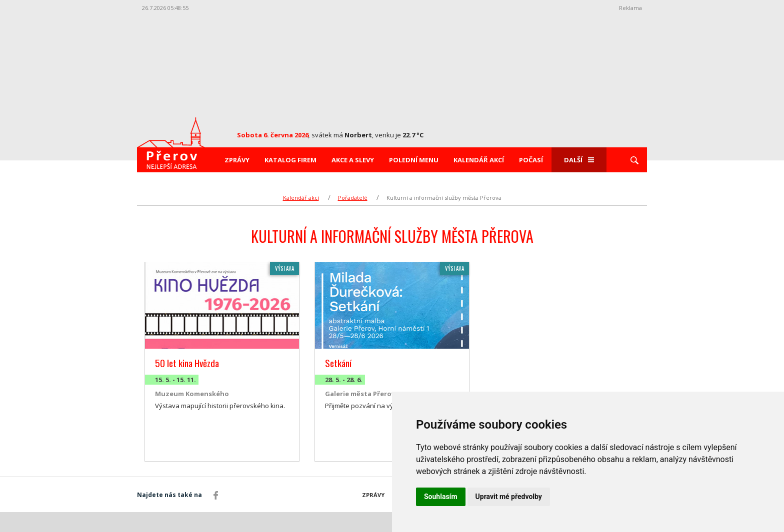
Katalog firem (290, 160)
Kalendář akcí (479, 160)
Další (579, 160)
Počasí (531, 160)
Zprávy (237, 160)
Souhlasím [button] (441, 497)
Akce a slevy (353, 160)
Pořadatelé (353, 198)
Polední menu (414, 160)
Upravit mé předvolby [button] (509, 497)
